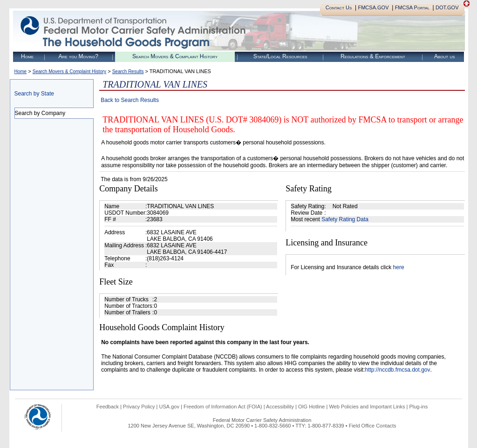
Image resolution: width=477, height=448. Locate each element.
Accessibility (280, 407)
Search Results (128, 71)
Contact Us (339, 7)
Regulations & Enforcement (373, 56)
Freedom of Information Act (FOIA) (223, 407)
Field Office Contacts (373, 426)
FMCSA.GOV (373, 7)
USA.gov (169, 407)
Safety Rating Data (345, 219)
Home (27, 56)
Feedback (108, 407)
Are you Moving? (78, 56)
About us (445, 56)
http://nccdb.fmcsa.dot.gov (397, 370)
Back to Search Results (130, 100)
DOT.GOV (447, 7)
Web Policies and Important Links (367, 407)
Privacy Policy (139, 407)
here (399, 267)
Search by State (34, 94)
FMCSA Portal (412, 7)
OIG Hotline (311, 407)
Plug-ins (418, 407)
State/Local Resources (280, 56)
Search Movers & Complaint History (175, 56)
